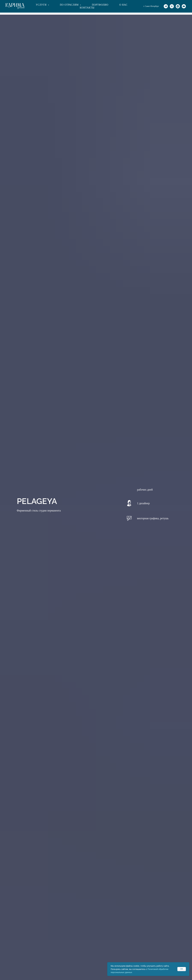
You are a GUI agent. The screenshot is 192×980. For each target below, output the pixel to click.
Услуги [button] (42, 5)
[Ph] (172, 6)
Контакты (87, 8)
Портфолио (100, 5)
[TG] (166, 6)
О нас (123, 5)
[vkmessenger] (178, 6)
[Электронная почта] (184, 6)
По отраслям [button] (70, 5)
